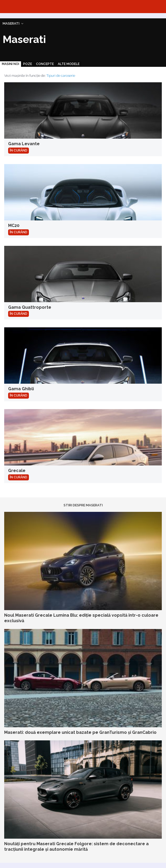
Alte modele (69, 64)
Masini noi (11, 64)
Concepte (45, 64)
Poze (28, 64)
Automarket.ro (83, 7)
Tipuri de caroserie (61, 76)
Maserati (11, 23)
